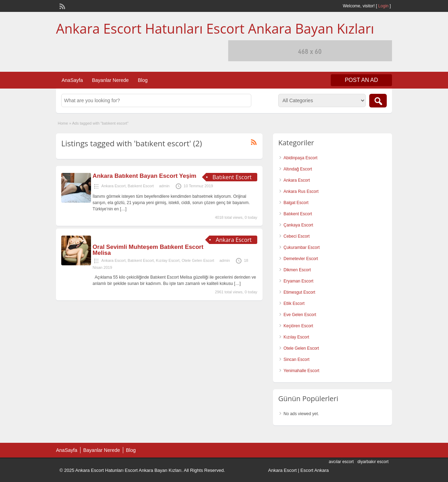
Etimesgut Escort (299, 292)
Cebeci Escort (297, 236)
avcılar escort (341, 462)
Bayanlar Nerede (110, 80)
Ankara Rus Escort (301, 191)
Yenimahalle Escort (301, 371)
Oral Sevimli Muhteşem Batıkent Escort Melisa (148, 250)
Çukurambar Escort (302, 247)
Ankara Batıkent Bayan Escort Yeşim (145, 176)
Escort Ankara (314, 470)
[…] (123, 209)
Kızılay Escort (168, 260)
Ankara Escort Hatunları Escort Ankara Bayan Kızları (215, 28)
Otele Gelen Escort (198, 260)
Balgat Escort (296, 203)
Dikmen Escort (297, 270)
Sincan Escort (296, 359)
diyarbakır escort (373, 462)
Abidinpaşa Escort (300, 158)
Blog (143, 80)
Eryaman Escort (298, 281)
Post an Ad (361, 80)
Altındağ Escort (298, 169)
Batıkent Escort (141, 186)
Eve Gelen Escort (300, 315)
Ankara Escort (114, 186)
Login (383, 6)
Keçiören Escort (298, 326)
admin (164, 186)
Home (63, 123)
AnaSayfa (72, 80)
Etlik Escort (294, 303)
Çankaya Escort (298, 225)
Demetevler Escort (301, 259)
